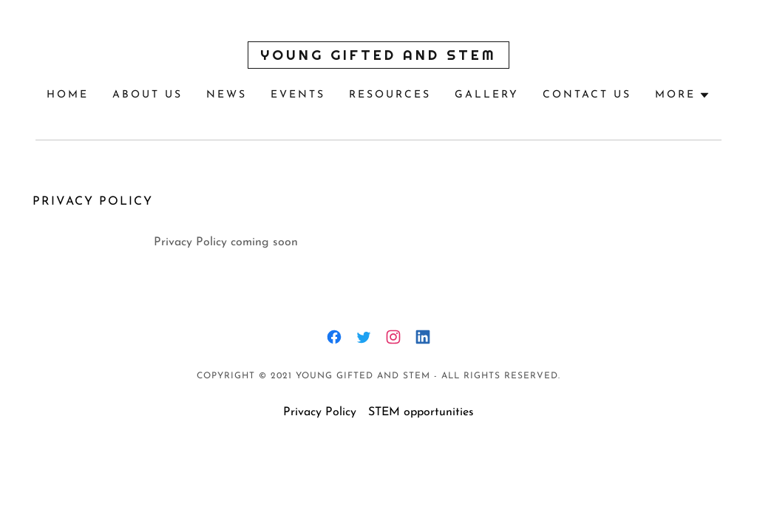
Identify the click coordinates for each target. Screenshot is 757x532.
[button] (683, 95)
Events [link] (298, 95)
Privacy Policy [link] (320, 412)
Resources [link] (390, 95)
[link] (378, 57)
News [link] (227, 95)
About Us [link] (147, 95)
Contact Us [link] (587, 95)
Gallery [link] (487, 95)
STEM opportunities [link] (421, 412)
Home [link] (68, 95)
